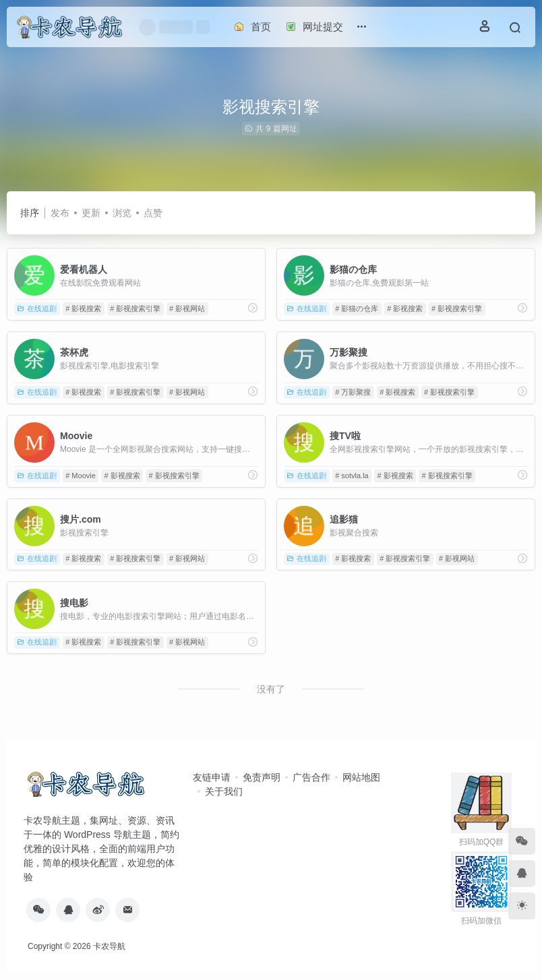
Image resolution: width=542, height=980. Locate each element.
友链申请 (212, 777)
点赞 (153, 213)
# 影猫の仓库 (357, 308)
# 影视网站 (187, 308)
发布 (60, 213)
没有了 (271, 689)
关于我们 (224, 791)
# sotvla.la (352, 476)
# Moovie (81, 476)
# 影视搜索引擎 (135, 308)
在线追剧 (37, 308)
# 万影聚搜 (353, 392)
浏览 (122, 213)
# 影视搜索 (83, 308)
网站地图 (361, 777)
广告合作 (311, 777)
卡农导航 (109, 946)
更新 (91, 213)
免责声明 (262, 777)
